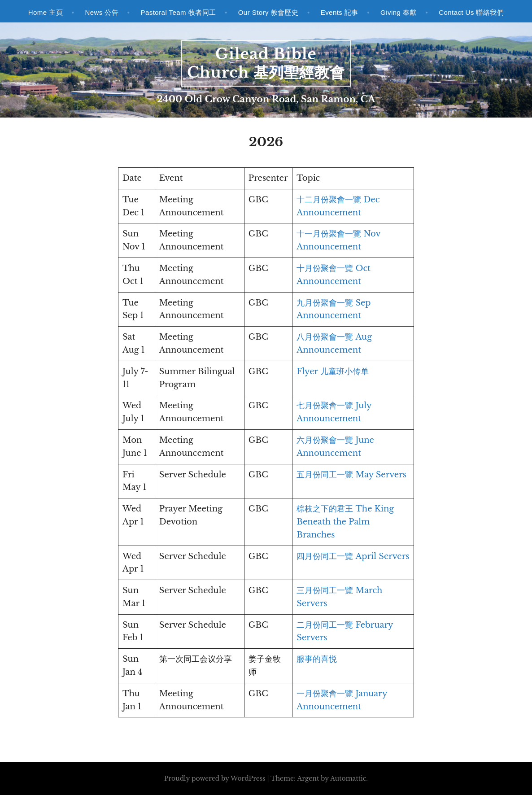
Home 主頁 (46, 12)
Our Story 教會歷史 (268, 12)
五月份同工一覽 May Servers (351, 475)
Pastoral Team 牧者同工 (179, 12)
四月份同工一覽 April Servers (353, 556)
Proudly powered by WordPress (215, 778)
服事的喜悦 (317, 659)
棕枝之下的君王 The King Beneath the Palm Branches (345, 522)
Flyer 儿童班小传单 (333, 371)
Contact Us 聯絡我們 (471, 12)
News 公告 (102, 12)
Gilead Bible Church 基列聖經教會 (266, 63)
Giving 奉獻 (399, 12)
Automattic (348, 778)
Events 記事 (340, 12)
